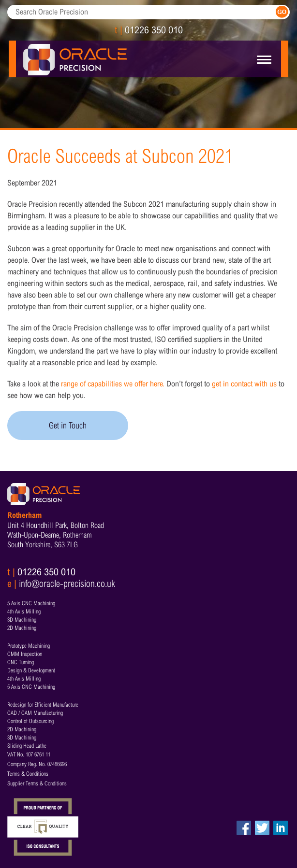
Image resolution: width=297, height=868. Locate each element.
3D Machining (22, 620)
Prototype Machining (29, 646)
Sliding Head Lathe (27, 746)
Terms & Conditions (28, 774)
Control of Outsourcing (30, 721)
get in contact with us (244, 384)
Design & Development (31, 670)
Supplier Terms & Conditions (37, 783)
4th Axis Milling (24, 612)
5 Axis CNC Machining (31, 603)
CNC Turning (21, 662)
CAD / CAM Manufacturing (35, 713)
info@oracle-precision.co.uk (67, 583)
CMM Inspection (25, 654)
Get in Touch (68, 425)
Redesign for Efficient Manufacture (43, 705)
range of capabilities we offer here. (113, 384)
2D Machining (22, 628)
